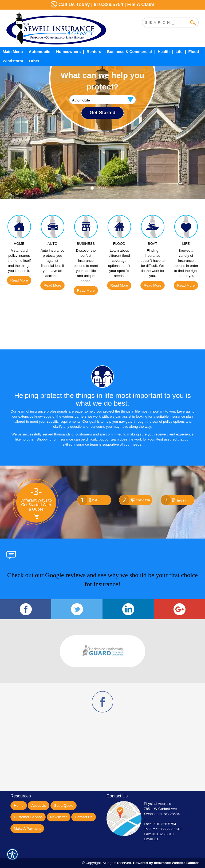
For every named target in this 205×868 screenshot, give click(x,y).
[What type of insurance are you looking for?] (102, 100)
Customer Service (28, 817)
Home (19, 806)
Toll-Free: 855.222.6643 (163, 829)
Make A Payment (27, 828)
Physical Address (157, 804)
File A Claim (141, 5)
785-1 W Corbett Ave (160, 809)
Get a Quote (64, 806)
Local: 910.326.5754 (160, 824)
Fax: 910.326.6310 (159, 834)
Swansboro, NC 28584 (162, 814)
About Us (39, 806)
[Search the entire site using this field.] (166, 22)
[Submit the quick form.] (102, 113)
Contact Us (84, 817)
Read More (19, 280)
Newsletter (59, 817)
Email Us (151, 839)
